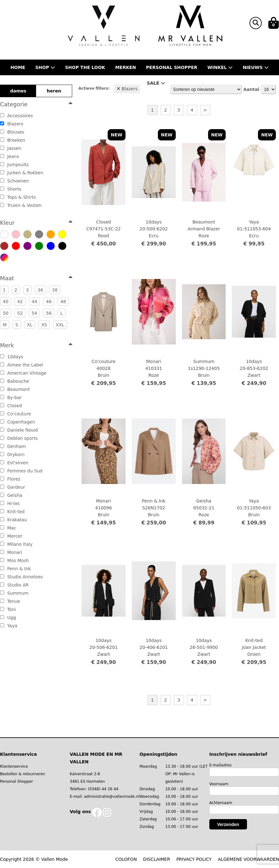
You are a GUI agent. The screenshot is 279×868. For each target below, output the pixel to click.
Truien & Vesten (21, 205)
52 (20, 313)
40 (6, 302)
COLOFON (126, 859)
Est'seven (14, 463)
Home (18, 67)
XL (30, 325)
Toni (8, 609)
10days (12, 357)
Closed (11, 406)
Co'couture (16, 414)
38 (55, 290)
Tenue (10, 601)
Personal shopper (172, 67)
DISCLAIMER (157, 859)
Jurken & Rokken (22, 173)
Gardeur (13, 487)
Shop (45, 67)
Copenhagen (18, 422)
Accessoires (16, 116)
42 (20, 302)
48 (63, 302)
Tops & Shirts (18, 197)
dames (18, 91)
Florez (10, 479)
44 (35, 302)
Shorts (11, 189)
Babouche (15, 381)
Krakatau (13, 520)
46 (49, 302)
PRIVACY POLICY (194, 859)
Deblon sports (19, 438)
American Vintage (23, 373)
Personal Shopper (16, 781)
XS (44, 325)
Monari (11, 552)
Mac (8, 528)
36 (40, 290)
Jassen (11, 148)
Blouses (12, 132)
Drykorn (12, 455)
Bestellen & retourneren (23, 774)
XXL (60, 325)
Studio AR (14, 585)
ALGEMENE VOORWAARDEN (248, 859)
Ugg (8, 618)
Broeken (13, 140)
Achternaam (221, 803)
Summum (14, 593)
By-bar (11, 397)
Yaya (9, 626)
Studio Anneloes (21, 577)
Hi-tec (10, 503)
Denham (13, 446)
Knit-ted (12, 512)
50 (6, 313)
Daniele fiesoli (19, 430)
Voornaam (219, 784)
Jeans (10, 156)
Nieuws (255, 67)
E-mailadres (220, 765)
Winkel (220, 67)
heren (54, 91)
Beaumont (15, 389)
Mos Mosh (14, 560)
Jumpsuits (14, 165)
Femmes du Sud (21, 471)
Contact (125, 83)
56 (49, 313)
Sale (156, 83)
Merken (126, 67)
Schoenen (14, 181)
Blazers (12, 124)
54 (35, 313)
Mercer (11, 536)
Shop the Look (85, 67)
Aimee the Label (21, 365)
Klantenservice (14, 766)
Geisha (11, 495)
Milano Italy (16, 544)
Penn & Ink (15, 569)
